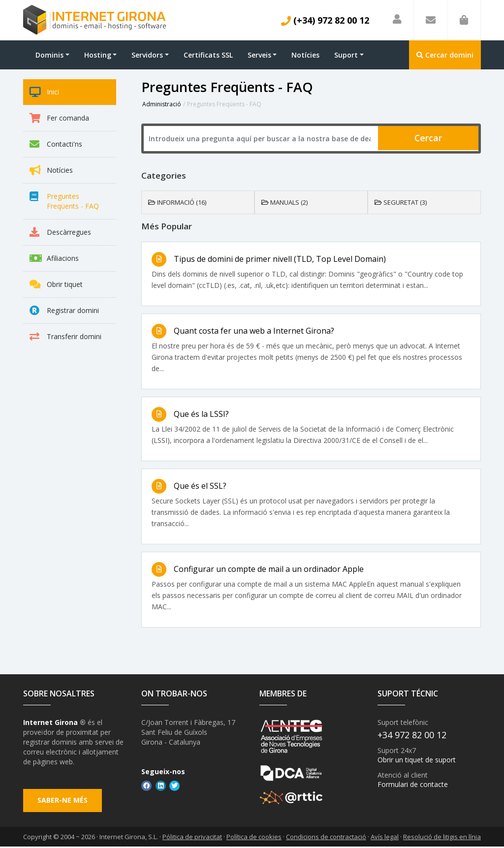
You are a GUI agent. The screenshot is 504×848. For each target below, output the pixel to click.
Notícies (305, 55)
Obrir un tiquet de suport (417, 760)
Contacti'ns (56, 144)
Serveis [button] (259, 55)
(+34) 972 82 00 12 (325, 20)
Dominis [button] (49, 55)
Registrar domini (64, 311)
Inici (44, 92)
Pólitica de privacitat (192, 838)
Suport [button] (346, 55)
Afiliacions (54, 258)
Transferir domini (65, 337)
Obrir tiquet (56, 284)
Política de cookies (254, 838)
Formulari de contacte (413, 785)
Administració (162, 104)
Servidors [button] (147, 55)
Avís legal (385, 838)
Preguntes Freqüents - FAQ (64, 201)
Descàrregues (60, 232)
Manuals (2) (284, 202)
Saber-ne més (63, 801)
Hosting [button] (98, 55)
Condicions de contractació (326, 838)
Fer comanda (59, 118)
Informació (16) (177, 202)
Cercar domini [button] (445, 55)
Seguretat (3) (401, 202)
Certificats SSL (208, 55)
